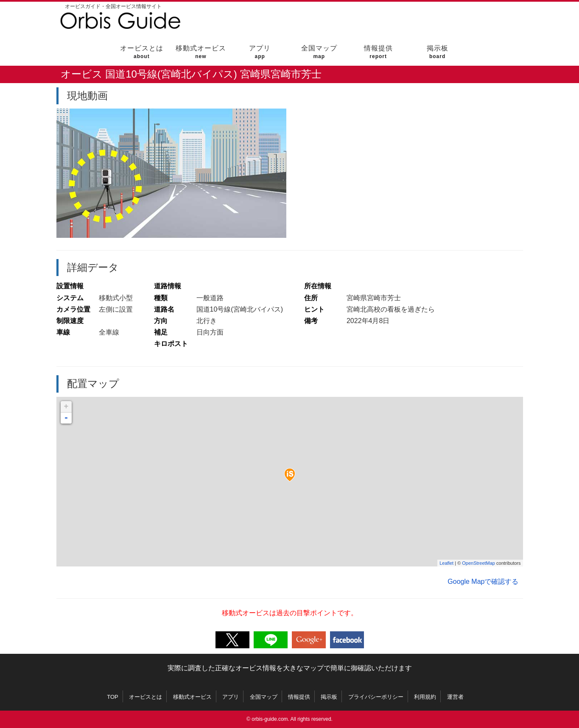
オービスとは (141, 52)
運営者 (455, 697)
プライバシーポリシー (376, 697)
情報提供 (378, 52)
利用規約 (425, 697)
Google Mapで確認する (483, 582)
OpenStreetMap (478, 563)
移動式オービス (201, 52)
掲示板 (438, 52)
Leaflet (446, 563)
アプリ (260, 52)
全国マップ (319, 52)
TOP (113, 697)
